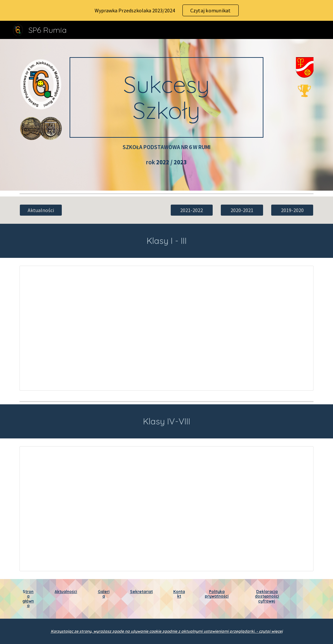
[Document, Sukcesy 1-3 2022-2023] (167, 328)
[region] (166, 10)
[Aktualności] (41, 210)
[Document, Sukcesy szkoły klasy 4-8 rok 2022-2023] (167, 509)
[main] (166, 97)
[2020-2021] (242, 210)
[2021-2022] (192, 210)
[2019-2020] (292, 210)
